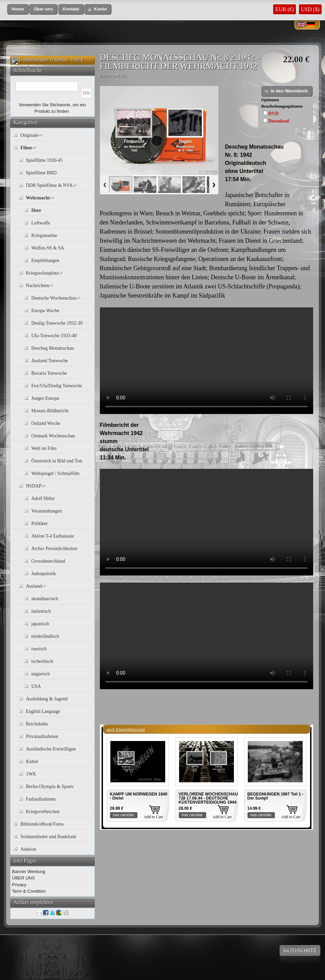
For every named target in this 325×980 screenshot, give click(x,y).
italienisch (41, 611)
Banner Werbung (29, 872)
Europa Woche (45, 311)
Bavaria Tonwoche (49, 373)
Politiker (40, 524)
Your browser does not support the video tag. (207, 361)
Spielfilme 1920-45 (45, 160)
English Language (43, 711)
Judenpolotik (44, 574)
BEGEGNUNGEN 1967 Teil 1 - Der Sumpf (276, 796)
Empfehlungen (45, 260)
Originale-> (32, 135)
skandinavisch (45, 599)
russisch (39, 649)
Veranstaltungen (47, 511)
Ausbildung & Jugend (47, 699)
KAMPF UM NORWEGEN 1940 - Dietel (139, 796)
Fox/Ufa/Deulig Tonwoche (57, 386)
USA (36, 686)
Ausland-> (36, 586)
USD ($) (310, 9)
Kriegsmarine (44, 235)
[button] (18, 9)
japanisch (40, 624)
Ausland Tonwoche (50, 361)
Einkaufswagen (34, 60)
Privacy (19, 885)
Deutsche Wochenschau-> (56, 298)
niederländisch (45, 636)
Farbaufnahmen (41, 799)
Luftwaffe (41, 223)
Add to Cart (154, 817)
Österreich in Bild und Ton (57, 461)
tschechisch (42, 661)
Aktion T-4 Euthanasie (53, 536)
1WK (31, 774)
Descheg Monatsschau (53, 348)
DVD (274, 114)
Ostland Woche (46, 423)
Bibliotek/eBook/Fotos (42, 824)
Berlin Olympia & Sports (50, 787)
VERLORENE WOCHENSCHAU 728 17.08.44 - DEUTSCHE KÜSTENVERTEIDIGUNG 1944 (208, 798)
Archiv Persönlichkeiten (55, 549)
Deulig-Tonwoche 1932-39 (57, 323)
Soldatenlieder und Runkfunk (49, 837)
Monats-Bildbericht (50, 411)
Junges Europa (45, 398)
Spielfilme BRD (41, 173)
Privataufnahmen (42, 736)
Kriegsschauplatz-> (45, 273)
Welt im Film (44, 448)
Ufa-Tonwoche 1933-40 (54, 336)
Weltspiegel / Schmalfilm (56, 473)
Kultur (32, 761)
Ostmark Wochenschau (53, 436)
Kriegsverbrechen (43, 812)
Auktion (28, 849)
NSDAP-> (36, 486)
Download (279, 121)
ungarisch (41, 674)
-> (29, 148)
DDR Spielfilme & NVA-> (51, 185)
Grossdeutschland (48, 561)
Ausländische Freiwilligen (51, 749)
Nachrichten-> (40, 286)
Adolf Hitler (43, 498)
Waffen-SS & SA (48, 248)
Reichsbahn (37, 724)
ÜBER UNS (24, 878)
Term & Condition (29, 891)
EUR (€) (285, 9)
